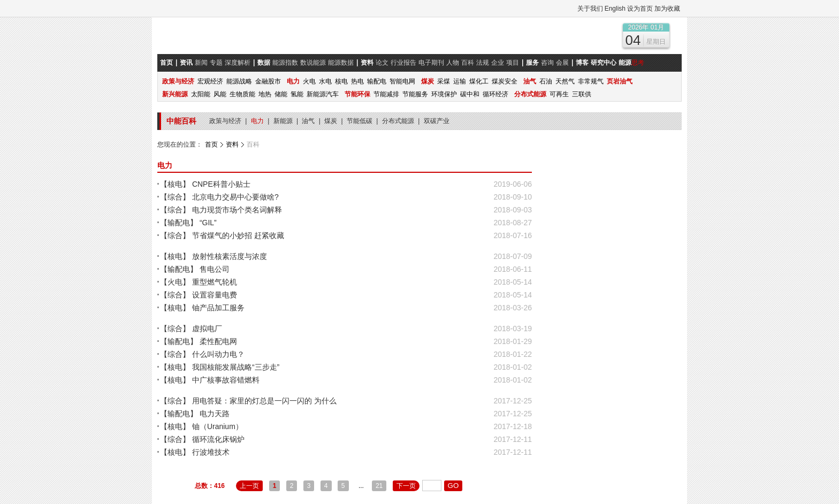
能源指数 (285, 63)
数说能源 (313, 63)
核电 (341, 81)
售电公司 (215, 269)
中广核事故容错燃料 (226, 380)
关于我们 (590, 9)
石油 (546, 81)
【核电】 (175, 184)
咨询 (547, 63)
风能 (220, 94)
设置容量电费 (215, 295)
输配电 (377, 81)
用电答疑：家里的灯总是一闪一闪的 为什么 (264, 401)
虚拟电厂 (207, 329)
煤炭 (331, 121)
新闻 (201, 63)
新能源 (284, 121)
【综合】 (175, 197)
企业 (498, 63)
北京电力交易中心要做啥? (235, 197)
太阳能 (201, 94)
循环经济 (495, 94)
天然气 (565, 81)
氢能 (297, 94)
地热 (265, 94)
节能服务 (415, 94)
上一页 (249, 486)
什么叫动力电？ (218, 354)
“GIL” (208, 223)
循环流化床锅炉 (218, 439)
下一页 (406, 486)
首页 (211, 144)
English (615, 9)
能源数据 (341, 63)
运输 (460, 81)
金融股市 (268, 81)
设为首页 (640, 9)
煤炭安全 (505, 81)
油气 (309, 121)
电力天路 (215, 414)
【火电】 (175, 282)
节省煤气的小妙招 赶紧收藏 (238, 235)
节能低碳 (360, 121)
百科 (468, 63)
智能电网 (402, 81)
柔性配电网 (218, 341)
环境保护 (444, 94)
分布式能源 (399, 121)
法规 (483, 63)
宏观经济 (210, 81)
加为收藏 (667, 9)
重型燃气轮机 (215, 282)
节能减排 (386, 94)
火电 (309, 81)
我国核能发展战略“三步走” (236, 367)
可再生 (559, 94)
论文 (382, 63)
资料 (232, 144)
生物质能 (242, 94)
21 (379, 486)
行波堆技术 (211, 452)
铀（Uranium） (218, 426)
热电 (357, 81)
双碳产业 (437, 121)
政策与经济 (226, 121)
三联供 (582, 94)
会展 (562, 63)
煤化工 (479, 81)
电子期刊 (431, 63)
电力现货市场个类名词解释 (237, 210)
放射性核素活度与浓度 (230, 256)
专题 (216, 63)
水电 (325, 81)
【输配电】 (179, 223)
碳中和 (470, 94)
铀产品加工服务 (218, 308)
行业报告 (403, 63)
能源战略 (239, 81)
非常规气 (591, 81)
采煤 (444, 81)
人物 (453, 63)
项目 (513, 63)
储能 (281, 94)
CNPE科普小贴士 (221, 184)
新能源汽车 (323, 94)
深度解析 (238, 63)
